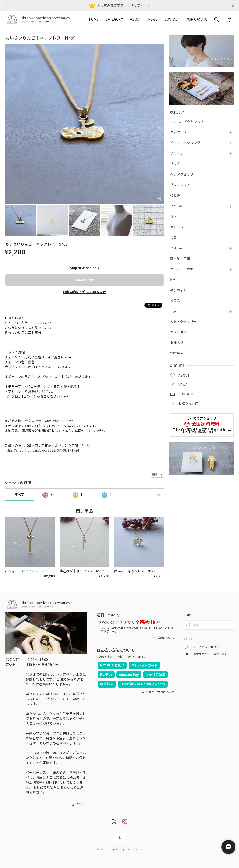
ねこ (174, 238)
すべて (19, 495)
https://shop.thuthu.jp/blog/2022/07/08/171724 (42, 450)
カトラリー (179, 227)
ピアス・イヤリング (185, 143)
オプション (179, 332)
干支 (174, 311)
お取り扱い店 (197, 19)
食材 (174, 216)
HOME (94, 19)
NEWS (153, 19)
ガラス (175, 301)
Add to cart (85, 280)
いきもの (177, 248)
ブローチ (177, 153)
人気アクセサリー (183, 322)
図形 (174, 280)
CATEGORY (114, 19)
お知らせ (177, 343)
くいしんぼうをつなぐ (187, 122)
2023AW (177, 353)
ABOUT (136, 19)
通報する (157, 475)
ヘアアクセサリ (182, 174)
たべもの (177, 206)
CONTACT (172, 19)
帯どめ (175, 195)
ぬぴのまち (179, 290)
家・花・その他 (182, 269)
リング (175, 164)
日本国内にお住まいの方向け (84, 292)
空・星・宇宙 (180, 259)
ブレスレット (180, 185)
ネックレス (179, 132)
